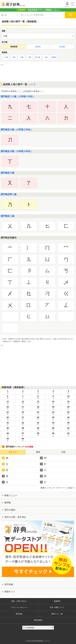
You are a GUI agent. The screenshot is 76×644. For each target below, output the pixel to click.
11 (8, 403)
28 (38, 419)
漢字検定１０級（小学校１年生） (18, 96)
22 (23, 413)
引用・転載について (57, 607)
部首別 (38, 47)
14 (53, 403)
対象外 (54, 57)
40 (53, 429)
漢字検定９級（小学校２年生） (17, 130)
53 (8, 440)
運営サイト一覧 (57, 614)
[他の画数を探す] (38, 36)
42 (68, 429)
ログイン (67, 6)
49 (53, 434)
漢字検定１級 (7, 216)
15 (68, 403)
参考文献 (19, 614)
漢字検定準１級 (9, 194)
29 (53, 419)
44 (8, 434)
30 (68, 419)
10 (68, 397)
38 (23, 429)
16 (8, 408)
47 (23, 434)
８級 (22, 57)
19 (53, 408)
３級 (29, 57)
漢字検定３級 (7, 173)
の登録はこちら (37, 10)
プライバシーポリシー (19, 607)
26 (8, 419)
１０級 (6, 57)
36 (8, 429)
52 (68, 434)
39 (38, 429)
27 (23, 419)
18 (38, 408)
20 (68, 408)
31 (8, 424)
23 (38, 413)
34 (53, 424)
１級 (46, 57)
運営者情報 (38, 620)
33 (38, 424)
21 (8, 413)
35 (68, 424)
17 (23, 408)
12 (23, 403)
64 (23, 440)
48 (38, 434)
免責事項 (57, 601)
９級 (14, 57)
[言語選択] (38, 628)
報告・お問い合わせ (19, 601)
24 (53, 413)
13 (38, 403)
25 (68, 413)
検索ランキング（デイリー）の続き (57, 488)
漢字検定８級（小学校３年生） (17, 151)
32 (23, 424)
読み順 (62, 47)
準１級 (38, 57)
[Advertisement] (38, 72)
